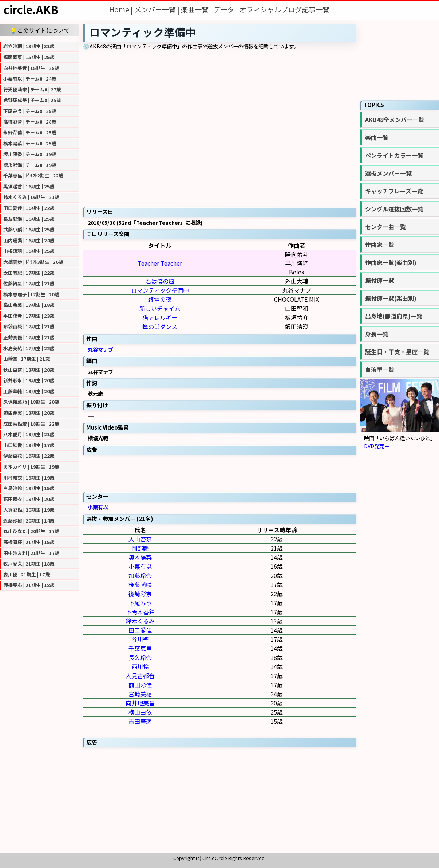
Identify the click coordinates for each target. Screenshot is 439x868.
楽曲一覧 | (197, 9)
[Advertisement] (219, 473)
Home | (122, 9)
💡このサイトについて (40, 30)
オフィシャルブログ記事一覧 (284, 9)
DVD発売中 (377, 446)
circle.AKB (31, 9)
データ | (227, 9)
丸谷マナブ (100, 349)
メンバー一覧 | (158, 9)
